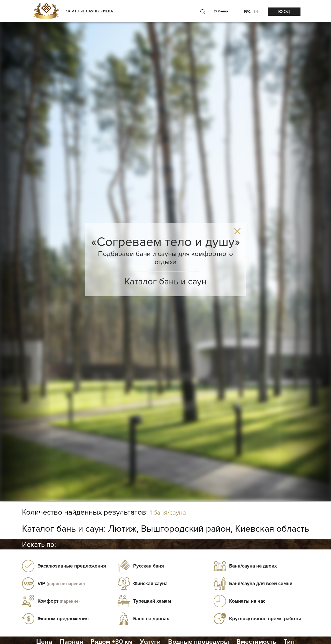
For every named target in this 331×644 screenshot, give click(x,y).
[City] (223, 11)
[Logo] (46, 11)
